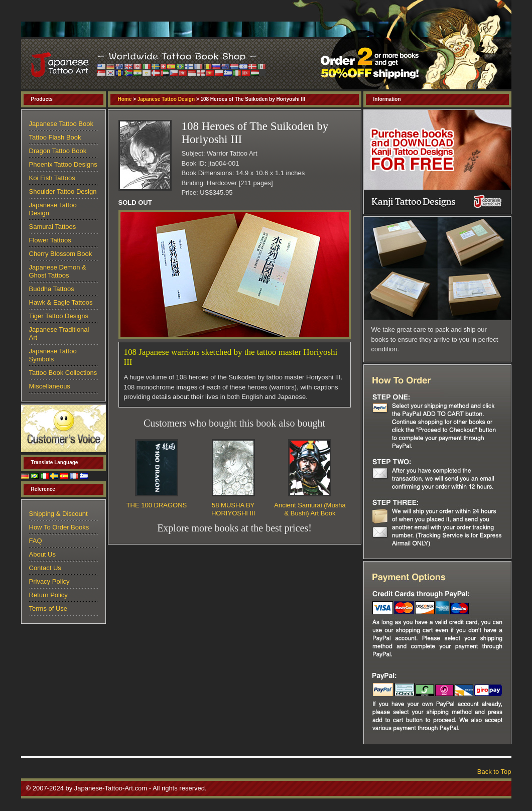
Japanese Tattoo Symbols (53, 355)
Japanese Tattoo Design (166, 99)
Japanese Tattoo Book (61, 124)
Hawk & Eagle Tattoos (61, 302)
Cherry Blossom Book (61, 254)
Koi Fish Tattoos (52, 178)
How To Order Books (59, 527)
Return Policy (48, 595)
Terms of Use (48, 609)
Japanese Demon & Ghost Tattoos (58, 271)
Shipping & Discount (58, 514)
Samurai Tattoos (53, 227)
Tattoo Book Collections (63, 373)
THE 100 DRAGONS (157, 505)
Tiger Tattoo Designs (59, 316)
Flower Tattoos (50, 240)
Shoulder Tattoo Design (63, 191)
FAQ (36, 541)
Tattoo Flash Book (55, 137)
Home (125, 99)
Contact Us (45, 568)
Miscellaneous (50, 386)
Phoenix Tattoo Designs (63, 164)
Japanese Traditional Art (59, 333)
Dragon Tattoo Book (58, 151)
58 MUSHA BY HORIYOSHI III (233, 509)
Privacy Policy (49, 581)
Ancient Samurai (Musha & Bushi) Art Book (310, 509)
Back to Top (494, 772)
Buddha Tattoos (52, 289)
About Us (42, 554)
